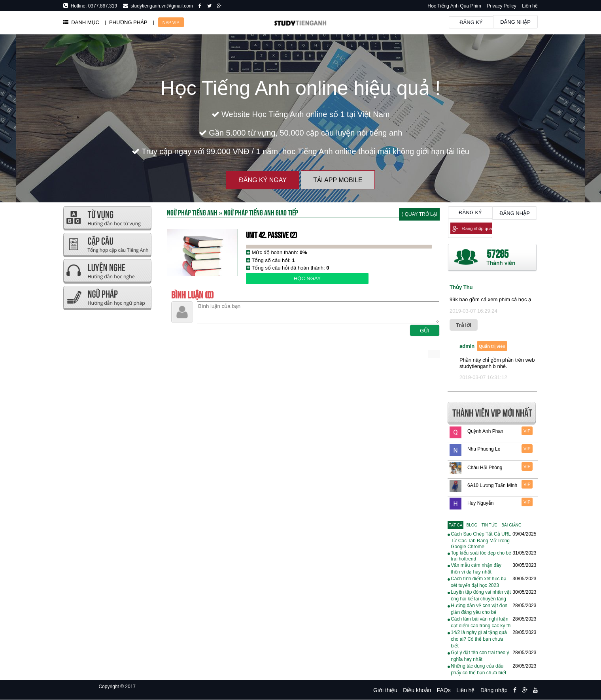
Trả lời (464, 325)
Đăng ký (471, 22)
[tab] (455, 525)
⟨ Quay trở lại (419, 214)
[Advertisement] (107, 431)
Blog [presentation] (472, 525)
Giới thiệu (385, 690)
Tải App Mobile (338, 180)
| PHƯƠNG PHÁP (126, 22)
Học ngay (307, 278)
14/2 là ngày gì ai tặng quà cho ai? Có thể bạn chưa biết (479, 639)
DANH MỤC (81, 22)
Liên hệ (530, 6)
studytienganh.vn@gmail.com (161, 6)
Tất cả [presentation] (455, 525)
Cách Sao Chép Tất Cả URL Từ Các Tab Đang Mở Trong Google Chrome (481, 540)
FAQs (444, 690)
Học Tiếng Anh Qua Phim (454, 6)
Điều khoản (417, 690)
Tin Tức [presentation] (489, 525)
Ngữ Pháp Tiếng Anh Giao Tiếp (261, 212)
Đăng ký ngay (263, 180)
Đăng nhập (515, 22)
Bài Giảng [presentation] (511, 525)
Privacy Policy (502, 6)
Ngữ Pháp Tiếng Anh (192, 212)
